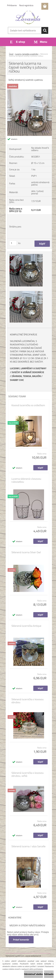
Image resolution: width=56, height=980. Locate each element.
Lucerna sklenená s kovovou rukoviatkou (26, 480)
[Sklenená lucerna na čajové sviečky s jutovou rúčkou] (30, 91)
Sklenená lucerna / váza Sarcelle (29, 846)
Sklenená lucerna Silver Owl (26, 552)
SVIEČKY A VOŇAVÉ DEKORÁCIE (28, 372)
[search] (45, 30)
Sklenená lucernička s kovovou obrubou (28, 701)
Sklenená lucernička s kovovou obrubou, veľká (28, 774)
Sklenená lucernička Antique (26, 626)
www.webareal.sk (33, 956)
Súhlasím (49, 974)
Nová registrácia (26, 5)
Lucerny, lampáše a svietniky (27, 54)
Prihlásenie (12, 5)
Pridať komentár (21, 940)
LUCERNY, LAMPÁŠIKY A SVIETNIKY (28, 368)
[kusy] (13, 243)
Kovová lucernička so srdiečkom (28, 405)
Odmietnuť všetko (33, 974)
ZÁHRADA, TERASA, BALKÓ (25, 376)
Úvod (11, 54)
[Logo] (28, 17)
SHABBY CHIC (17, 380)
